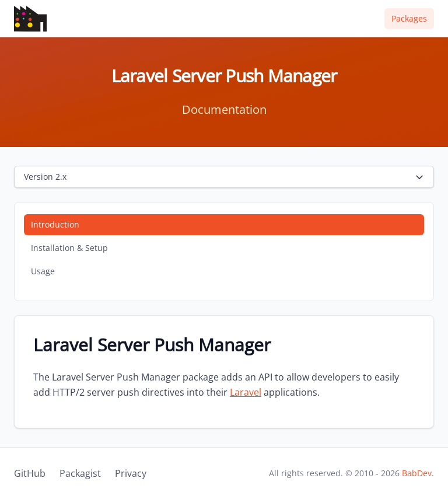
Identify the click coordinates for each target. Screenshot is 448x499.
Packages (409, 18)
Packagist (80, 473)
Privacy (131, 473)
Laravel (246, 392)
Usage (43, 271)
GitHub (30, 473)
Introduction (55, 224)
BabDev (417, 473)
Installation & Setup (69, 248)
